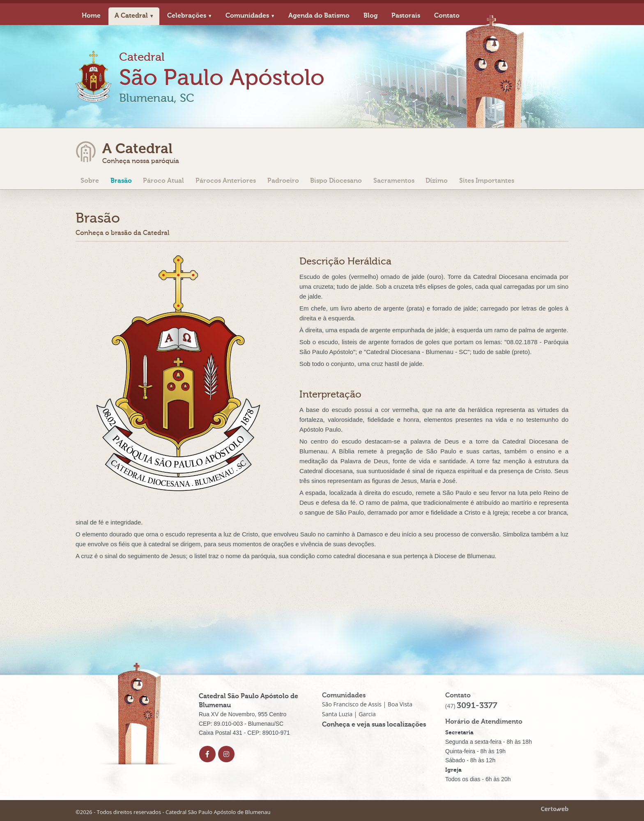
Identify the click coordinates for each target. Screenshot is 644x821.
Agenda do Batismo (319, 16)
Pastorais (406, 16)
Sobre (90, 181)
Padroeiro (283, 181)
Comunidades (247, 16)
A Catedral (131, 16)
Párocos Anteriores (226, 181)
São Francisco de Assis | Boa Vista (367, 704)
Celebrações (187, 16)
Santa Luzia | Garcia (349, 714)
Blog (371, 16)
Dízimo (437, 181)
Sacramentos (394, 181)
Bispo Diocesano (336, 181)
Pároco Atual (163, 181)
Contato (447, 16)
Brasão (121, 181)
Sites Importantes (487, 181)
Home (91, 16)
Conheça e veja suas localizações (374, 724)
